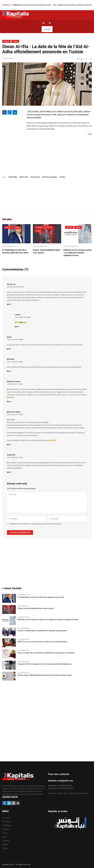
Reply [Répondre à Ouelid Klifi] (9, 472)
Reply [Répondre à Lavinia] (17, 327)
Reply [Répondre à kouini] (9, 349)
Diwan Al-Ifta (36, 177)
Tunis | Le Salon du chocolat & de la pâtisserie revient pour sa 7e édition (46, 653)
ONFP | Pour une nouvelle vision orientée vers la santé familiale (42, 642)
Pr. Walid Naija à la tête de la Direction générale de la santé (37, 5)
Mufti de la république (50, 177)
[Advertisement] (59, 154)
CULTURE (6, 841)
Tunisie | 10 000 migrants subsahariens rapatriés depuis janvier (42, 631)
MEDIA (5, 845)
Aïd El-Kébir (24, 177)
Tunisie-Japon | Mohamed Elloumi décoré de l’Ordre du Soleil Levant (45, 675)
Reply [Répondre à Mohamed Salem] (9, 402)
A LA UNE (6, 818)
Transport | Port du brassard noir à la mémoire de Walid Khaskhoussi (44, 664)
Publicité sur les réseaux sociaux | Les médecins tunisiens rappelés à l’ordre (77, 253)
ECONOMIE (39, 227)
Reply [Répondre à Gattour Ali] (9, 304)
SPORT (5, 833)
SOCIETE (6, 41)
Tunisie (15, 41)
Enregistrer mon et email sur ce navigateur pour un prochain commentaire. (35, 524)
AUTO (4, 837)
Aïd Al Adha (13, 177)
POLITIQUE (6, 822)
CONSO (5, 848)
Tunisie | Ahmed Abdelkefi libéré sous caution (36, 608)
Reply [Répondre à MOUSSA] (9, 371)
